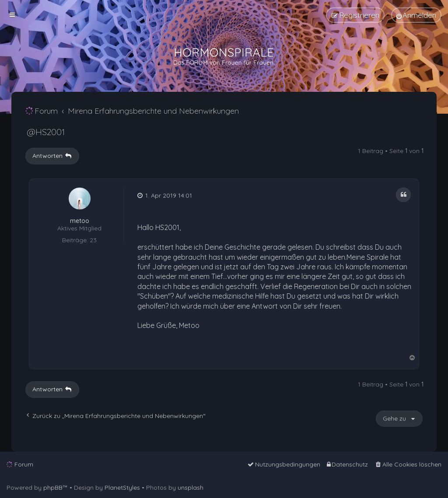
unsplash (191, 488)
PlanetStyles (122, 488)
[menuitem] (416, 15)
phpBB (53, 488)
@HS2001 (46, 132)
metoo (80, 221)
